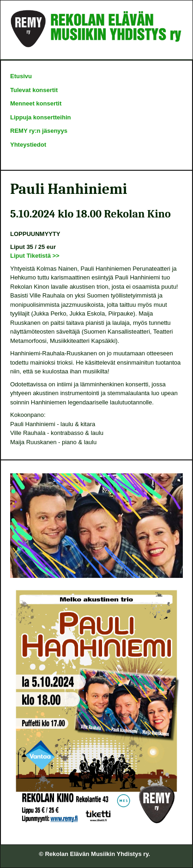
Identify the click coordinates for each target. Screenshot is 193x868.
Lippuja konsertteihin (40, 117)
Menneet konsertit (36, 103)
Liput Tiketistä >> (35, 256)
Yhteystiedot (28, 145)
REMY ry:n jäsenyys (39, 131)
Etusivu (21, 76)
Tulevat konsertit (34, 90)
